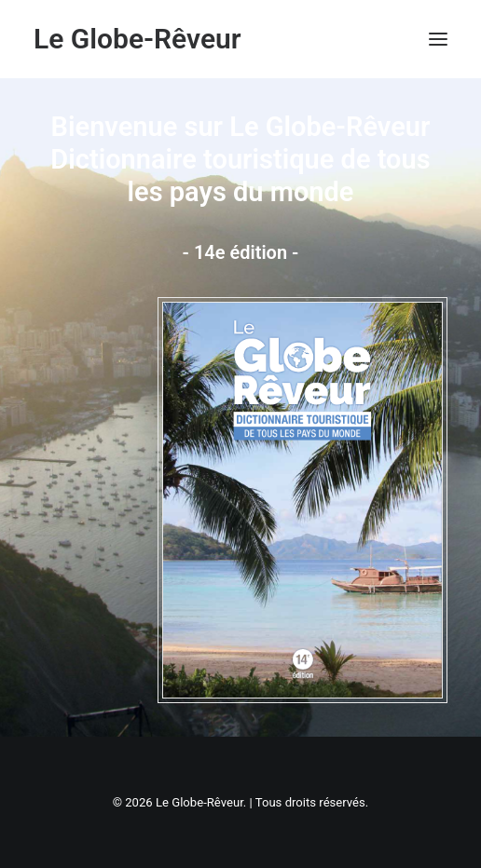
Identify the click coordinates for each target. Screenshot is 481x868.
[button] (438, 39)
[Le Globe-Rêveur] (137, 39)
